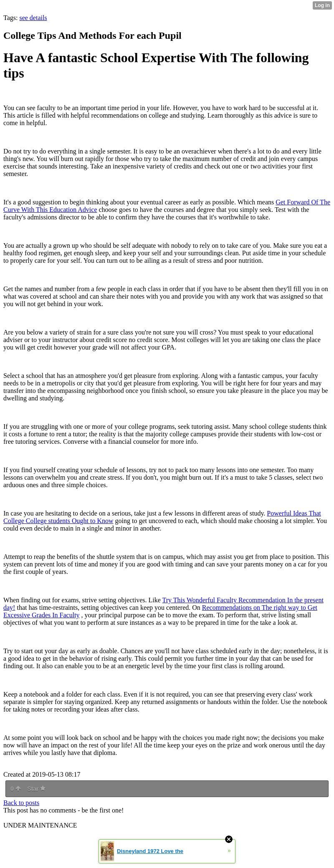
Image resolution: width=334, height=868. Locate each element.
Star (36, 789)
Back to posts (21, 803)
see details (33, 18)
